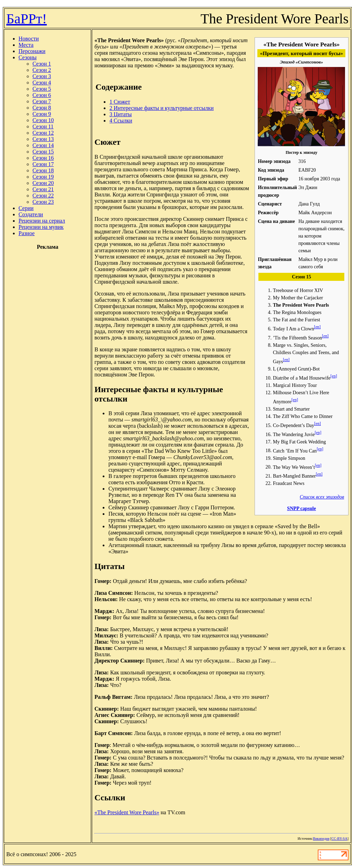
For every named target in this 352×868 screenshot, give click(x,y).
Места (26, 45)
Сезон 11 (43, 126)
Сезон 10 (43, 120)
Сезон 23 (43, 202)
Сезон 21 (43, 189)
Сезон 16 (43, 158)
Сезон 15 (43, 152)
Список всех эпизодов (322, 497)
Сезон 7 (42, 101)
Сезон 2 (42, 70)
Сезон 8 (42, 108)
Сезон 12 (43, 133)
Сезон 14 (43, 145)
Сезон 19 (43, 177)
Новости (29, 39)
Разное (27, 233)
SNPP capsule (302, 508)
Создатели (31, 214)
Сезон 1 (42, 64)
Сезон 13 (43, 139)
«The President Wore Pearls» (127, 812)
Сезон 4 (42, 83)
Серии (26, 208)
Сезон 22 (43, 196)
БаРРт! (27, 19)
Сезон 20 (43, 183)
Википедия (321, 839)
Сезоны (28, 57)
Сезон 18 (43, 170)
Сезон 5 (42, 89)
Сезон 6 (42, 95)
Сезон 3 (42, 76)
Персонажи (32, 51)
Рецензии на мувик (41, 227)
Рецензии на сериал (42, 221)
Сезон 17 (43, 164)
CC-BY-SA (339, 839)
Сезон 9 (42, 114)
